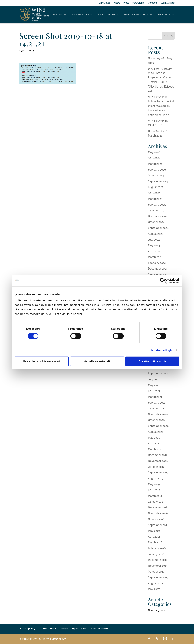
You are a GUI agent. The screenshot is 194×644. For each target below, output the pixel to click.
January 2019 (156, 502)
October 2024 (156, 222)
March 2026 (155, 164)
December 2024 (158, 216)
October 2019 (156, 467)
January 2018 (156, 554)
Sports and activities (136, 14)
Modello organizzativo (73, 629)
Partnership (138, 3)
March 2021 (155, 397)
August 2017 (155, 583)
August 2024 (156, 234)
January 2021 (156, 409)
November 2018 (158, 513)
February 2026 (157, 170)
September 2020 (158, 426)
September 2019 (158, 472)
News (117, 3)
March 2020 (155, 449)
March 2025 (155, 199)
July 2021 (154, 379)
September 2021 (158, 374)
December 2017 (158, 560)
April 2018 (154, 537)
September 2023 (158, 274)
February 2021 (157, 403)
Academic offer (80, 14)
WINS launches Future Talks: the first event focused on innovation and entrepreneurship (161, 106)
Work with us (168, 3)
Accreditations (106, 14)
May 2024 (154, 245)
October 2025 (156, 176)
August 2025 (156, 187)
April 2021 (154, 391)
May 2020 (154, 438)
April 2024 (154, 251)
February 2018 (157, 548)
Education (56, 14)
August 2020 (156, 432)
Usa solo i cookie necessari (42, 361)
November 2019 (158, 461)
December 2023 (158, 269)
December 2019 (158, 455)
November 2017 (158, 566)
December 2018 (158, 507)
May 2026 (154, 152)
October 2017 (156, 572)
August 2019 (156, 478)
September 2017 (158, 577)
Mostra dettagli (161, 350)
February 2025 (157, 205)
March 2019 (155, 496)
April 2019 (154, 490)
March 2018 (155, 542)
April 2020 (154, 443)
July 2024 (154, 240)
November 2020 (158, 414)
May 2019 (154, 484)
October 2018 (156, 519)
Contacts (153, 3)
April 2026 (154, 158)
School (38, 14)
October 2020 (156, 420)
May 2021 (154, 385)
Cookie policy (48, 629)
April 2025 (154, 193)
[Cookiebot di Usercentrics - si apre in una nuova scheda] (163, 280)
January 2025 (156, 211)
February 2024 (157, 263)
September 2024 (158, 228)
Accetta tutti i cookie (152, 361)
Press (126, 3)
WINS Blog (105, 3)
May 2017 (154, 589)
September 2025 (158, 181)
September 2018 (158, 525)
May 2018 (154, 531)
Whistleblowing (100, 629)
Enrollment (164, 14)
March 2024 (155, 257)
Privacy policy (27, 629)
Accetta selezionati (97, 361)
